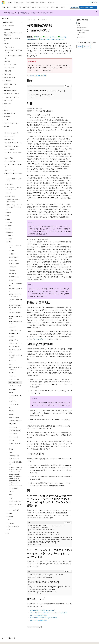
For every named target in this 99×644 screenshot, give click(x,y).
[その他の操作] (71, 20)
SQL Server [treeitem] (7, 29)
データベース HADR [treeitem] (15, 313)
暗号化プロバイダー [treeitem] (15, 277)
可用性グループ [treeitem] (14, 260)
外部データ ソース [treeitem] (15, 333)
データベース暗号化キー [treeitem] (16, 301)
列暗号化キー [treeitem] (13, 270)
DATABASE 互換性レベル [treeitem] (16, 290)
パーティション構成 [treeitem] (15, 386)
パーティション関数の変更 (39, 615)
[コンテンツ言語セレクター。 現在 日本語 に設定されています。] (6, 641)
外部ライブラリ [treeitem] (14, 340)
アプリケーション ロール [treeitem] (16, 246)
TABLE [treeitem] (11, 452)
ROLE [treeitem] (11, 408)
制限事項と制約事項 (83, 30)
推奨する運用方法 (82, 28)
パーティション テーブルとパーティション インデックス (49, 613)
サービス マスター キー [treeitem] (15, 445)
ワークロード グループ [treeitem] (16, 501)
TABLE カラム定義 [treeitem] (14, 459)
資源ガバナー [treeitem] (13, 401)
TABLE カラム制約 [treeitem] (14, 455)
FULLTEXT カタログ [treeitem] (15, 347)
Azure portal (74, 7)
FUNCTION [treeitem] (12, 361)
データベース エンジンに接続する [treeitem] (13, 57)
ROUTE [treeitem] (11, 411)
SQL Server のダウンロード (88, 7)
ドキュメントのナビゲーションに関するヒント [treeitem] (13, 34)
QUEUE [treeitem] (11, 392)
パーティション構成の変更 (39, 620)
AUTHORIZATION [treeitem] (14, 257)
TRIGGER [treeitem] (12, 491)
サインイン (94, 2)
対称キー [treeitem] (12, 449)
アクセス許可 (81, 32)
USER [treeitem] (11, 495)
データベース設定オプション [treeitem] (16, 323)
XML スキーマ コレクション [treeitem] (15, 506)
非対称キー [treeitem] (12, 254)
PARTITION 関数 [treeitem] (14, 383)
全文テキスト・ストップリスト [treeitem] (16, 356)
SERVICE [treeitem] (12, 440)
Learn (29, 20)
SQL (34, 20)
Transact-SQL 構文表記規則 (38, 76)
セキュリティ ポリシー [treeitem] (16, 421)
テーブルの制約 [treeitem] (14, 488)
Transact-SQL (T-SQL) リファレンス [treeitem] (14, 180)
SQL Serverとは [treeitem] (9, 47)
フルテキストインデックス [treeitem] (16, 351)
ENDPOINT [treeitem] (12, 327)
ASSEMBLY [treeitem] (12, 251)
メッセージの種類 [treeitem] (14, 379)
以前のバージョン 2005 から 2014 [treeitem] (12, 39)
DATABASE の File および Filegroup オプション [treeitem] (16, 307)
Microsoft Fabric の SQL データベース (53, 39)
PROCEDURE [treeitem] (13, 389)
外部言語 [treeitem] (12, 337)
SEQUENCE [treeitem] (12, 424)
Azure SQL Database (51, 37)
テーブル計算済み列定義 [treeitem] (16, 463)
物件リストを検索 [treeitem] (14, 417)
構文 (79, 23)
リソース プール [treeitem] (14, 404)
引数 (79, 25)
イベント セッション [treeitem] (15, 330)
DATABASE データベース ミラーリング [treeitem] (16, 295)
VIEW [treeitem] (11, 498)
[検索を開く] (88, 2)
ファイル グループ (40, 339)
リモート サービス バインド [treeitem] (15, 397)
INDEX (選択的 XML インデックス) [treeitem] (16, 368)
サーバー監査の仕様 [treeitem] (15, 430)
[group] (49, 535)
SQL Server (41, 20)
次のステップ (81, 37)
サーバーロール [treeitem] (14, 437)
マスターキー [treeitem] (13, 376)
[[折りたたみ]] (22, 18)
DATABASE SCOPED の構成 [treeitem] (16, 317)
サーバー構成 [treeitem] (13, 434)
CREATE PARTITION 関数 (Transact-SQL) (43, 610)
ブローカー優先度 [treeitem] (14, 264)
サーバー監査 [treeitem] (13, 427)
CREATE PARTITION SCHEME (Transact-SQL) (44, 618)
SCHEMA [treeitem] (12, 414)
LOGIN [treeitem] (11, 373)
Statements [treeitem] (11, 235)
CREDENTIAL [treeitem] (13, 273)
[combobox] (12, 22)
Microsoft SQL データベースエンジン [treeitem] (14, 51)
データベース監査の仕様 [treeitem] (16, 284)
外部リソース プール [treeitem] (15, 343)
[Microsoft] (3, 2)
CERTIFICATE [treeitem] (13, 267)
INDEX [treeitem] (11, 364)
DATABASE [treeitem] (12, 280)
